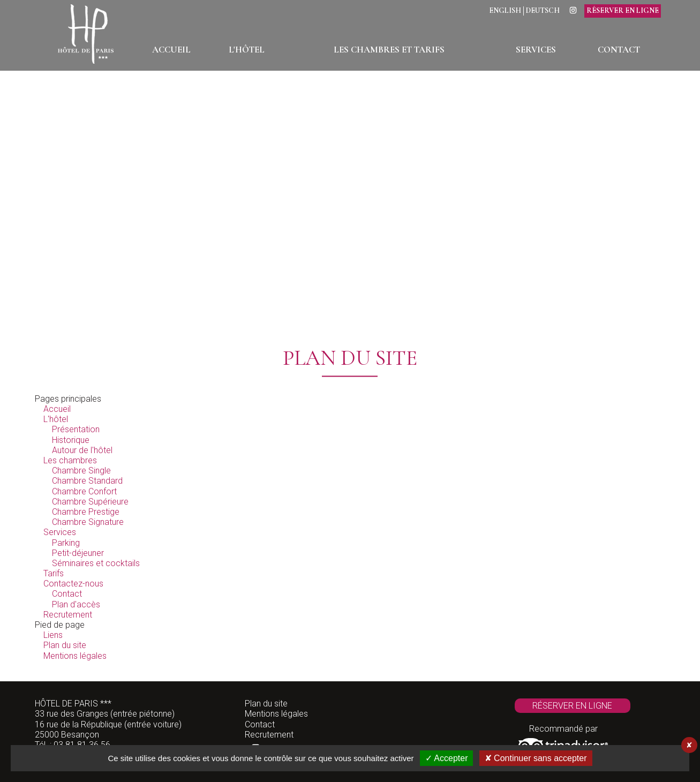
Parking (66, 543)
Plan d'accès (76, 604)
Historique (71, 440)
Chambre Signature (88, 522)
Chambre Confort (84, 491)
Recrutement (68, 615)
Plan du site (65, 645)
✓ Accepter (447, 758)
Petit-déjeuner (78, 553)
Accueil (57, 409)
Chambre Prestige (86, 512)
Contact (67, 594)
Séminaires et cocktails (96, 563)
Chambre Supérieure (90, 502)
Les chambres (70, 460)
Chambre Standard (87, 481)
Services (60, 532)
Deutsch (543, 11)
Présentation (76, 429)
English (505, 11)
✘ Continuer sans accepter (536, 758)
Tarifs (54, 573)
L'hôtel (56, 419)
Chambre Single (81, 471)
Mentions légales (75, 656)
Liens (53, 635)
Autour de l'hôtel (82, 450)
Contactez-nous (73, 584)
